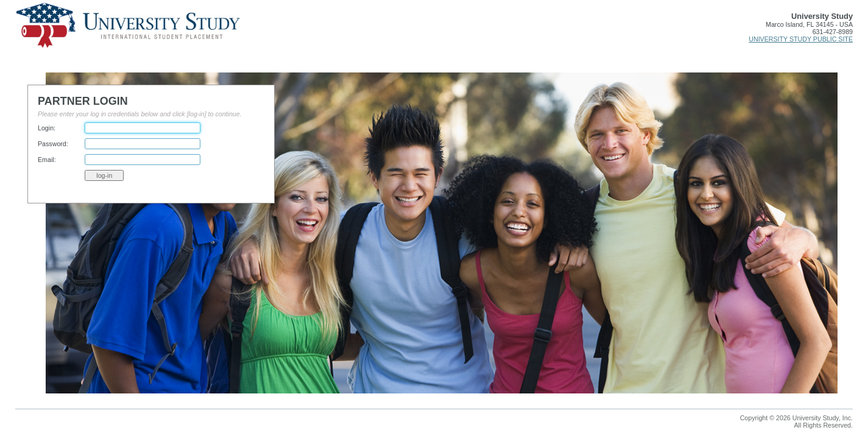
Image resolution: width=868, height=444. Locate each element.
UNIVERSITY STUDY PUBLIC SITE (801, 39)
